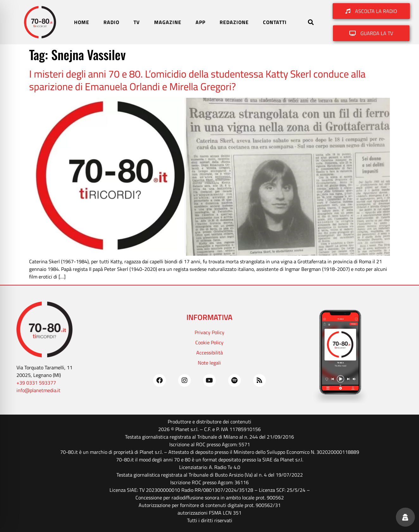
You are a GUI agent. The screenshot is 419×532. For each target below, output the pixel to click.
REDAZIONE (234, 22)
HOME (82, 22)
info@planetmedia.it (38, 390)
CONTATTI (275, 22)
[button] (311, 22)
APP (200, 22)
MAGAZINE (168, 22)
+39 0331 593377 (36, 383)
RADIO (111, 22)
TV (137, 22)
